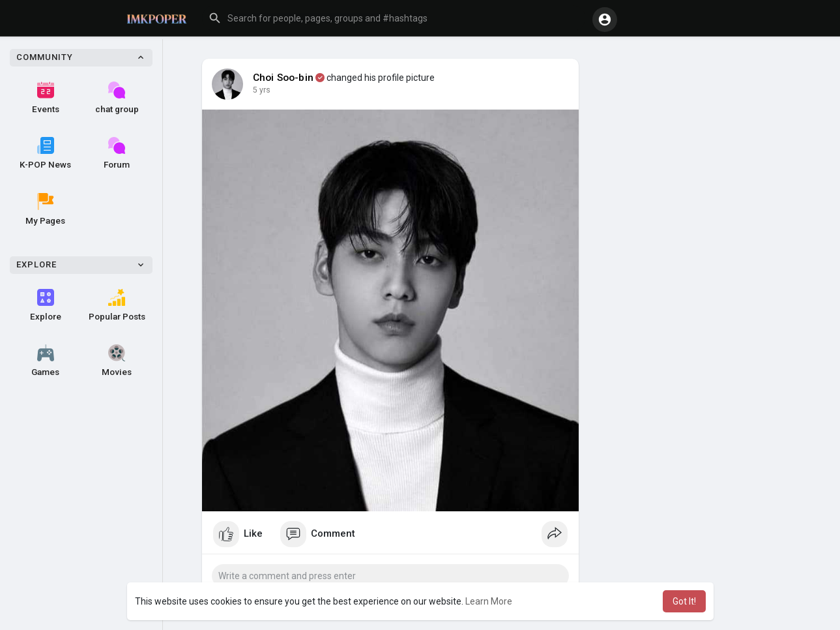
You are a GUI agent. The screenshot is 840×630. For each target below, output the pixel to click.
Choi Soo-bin (283, 78)
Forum (117, 153)
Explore (46, 305)
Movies (117, 361)
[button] (394, 18)
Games (45, 361)
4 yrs (262, 90)
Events (46, 98)
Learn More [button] (489, 601)
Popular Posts (117, 305)
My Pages (45, 209)
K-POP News (45, 153)
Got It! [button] (684, 601)
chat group (117, 98)
